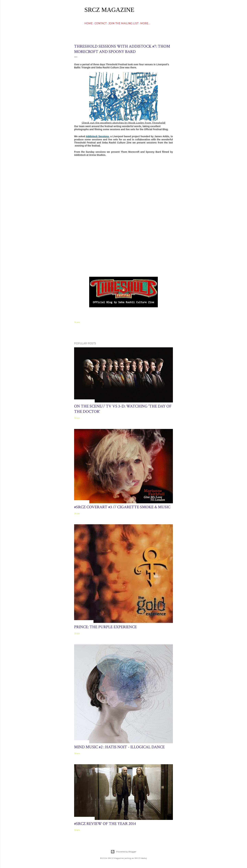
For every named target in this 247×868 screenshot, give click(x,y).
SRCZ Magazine (109, 10)
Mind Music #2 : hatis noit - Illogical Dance (119, 747)
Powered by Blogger (123, 852)
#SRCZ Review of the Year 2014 (105, 824)
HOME (89, 23)
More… (145, 23)
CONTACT (101, 23)
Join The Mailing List (123, 23)
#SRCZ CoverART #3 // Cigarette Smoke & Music (122, 507)
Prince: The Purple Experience (105, 627)
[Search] (171, 10)
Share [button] (77, 322)
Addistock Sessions (97, 136)
